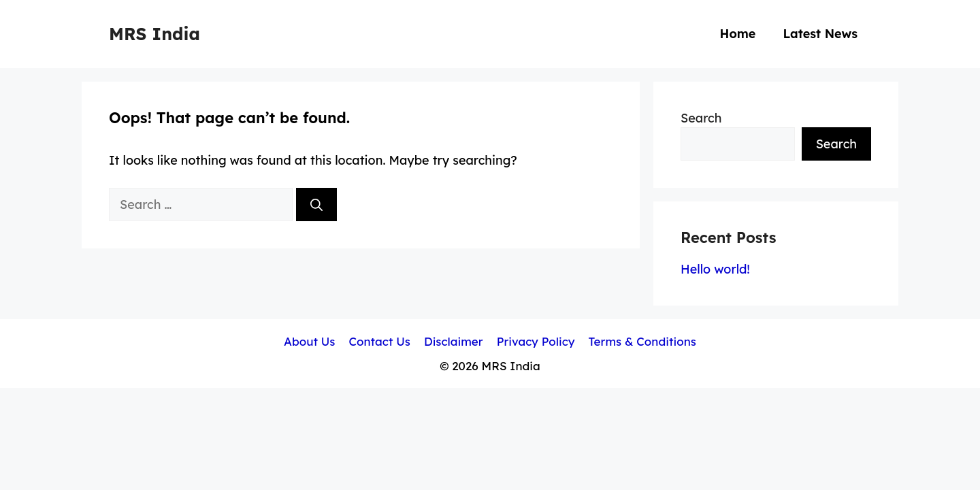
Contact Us (379, 341)
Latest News (820, 34)
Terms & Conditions (642, 341)
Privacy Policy (536, 341)
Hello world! (715, 269)
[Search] (316, 205)
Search (701, 118)
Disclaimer (454, 341)
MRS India (154, 34)
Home (737, 34)
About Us (309, 341)
